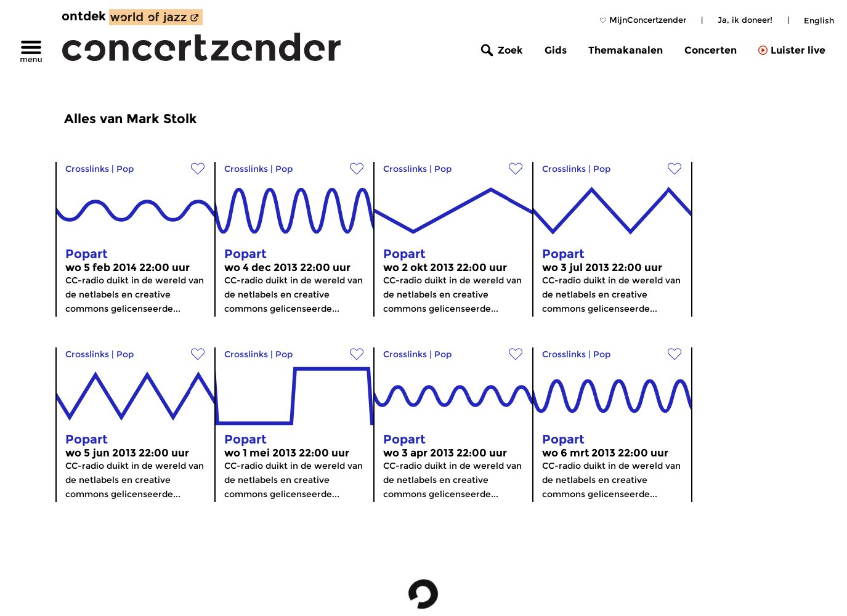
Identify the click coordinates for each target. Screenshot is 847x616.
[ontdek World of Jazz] (156, 17)
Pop (125, 169)
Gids (556, 50)
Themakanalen (626, 50)
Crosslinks (87, 169)
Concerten (711, 50)
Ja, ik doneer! (745, 20)
